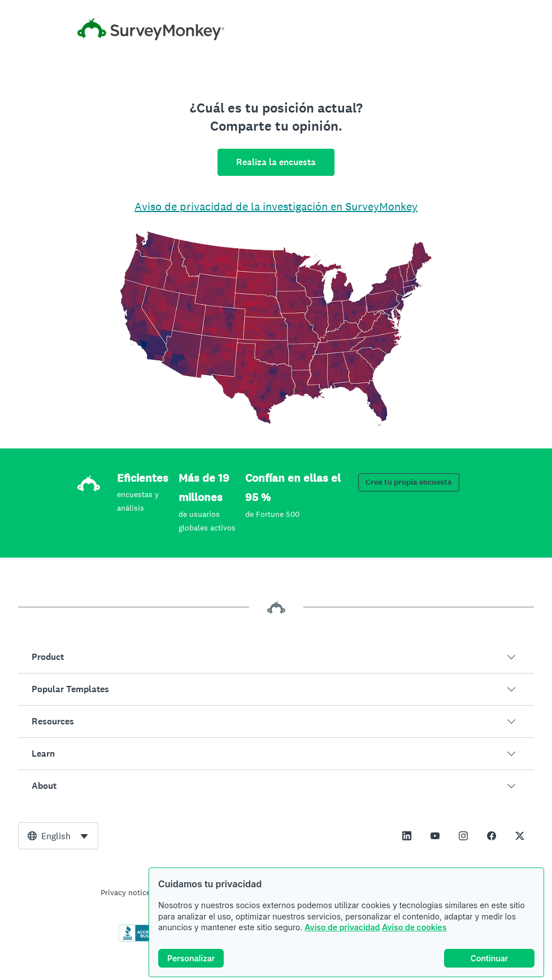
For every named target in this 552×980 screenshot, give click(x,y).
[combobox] (58, 836)
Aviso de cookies (414, 934)
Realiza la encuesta (276, 162)
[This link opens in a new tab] (407, 836)
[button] (276, 657)
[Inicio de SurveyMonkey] (276, 29)
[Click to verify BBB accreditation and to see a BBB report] (142, 939)
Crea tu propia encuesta (409, 482)
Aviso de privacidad (342, 934)
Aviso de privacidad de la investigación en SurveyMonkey (276, 206)
